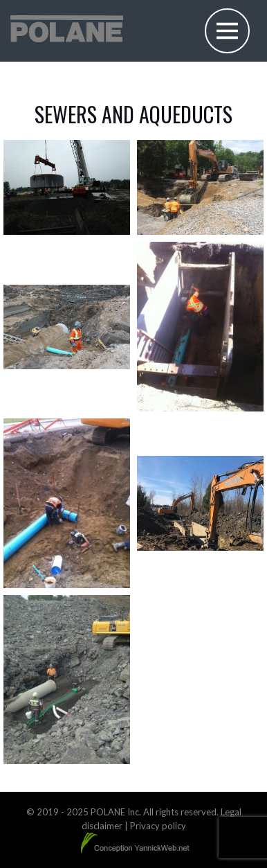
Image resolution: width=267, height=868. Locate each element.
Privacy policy (158, 826)
